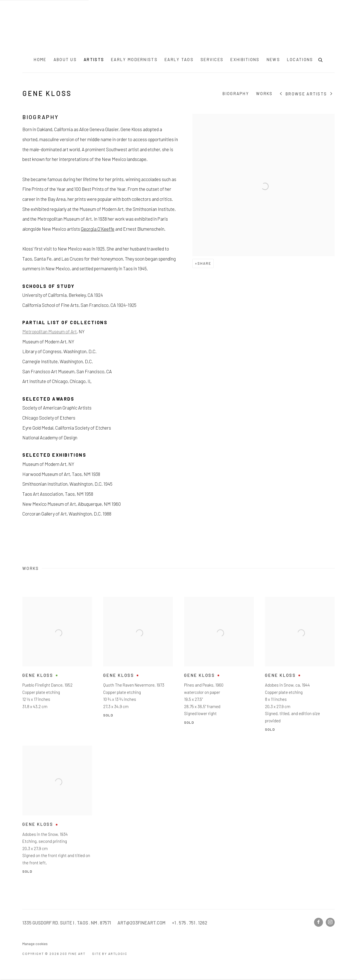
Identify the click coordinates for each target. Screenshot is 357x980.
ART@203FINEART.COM (141, 923)
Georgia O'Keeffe (98, 229)
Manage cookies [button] (35, 944)
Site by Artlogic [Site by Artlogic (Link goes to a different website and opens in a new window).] (110, 953)
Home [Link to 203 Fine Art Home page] (40, 60)
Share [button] (204, 263)
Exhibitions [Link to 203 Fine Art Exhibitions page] (245, 60)
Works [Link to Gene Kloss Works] (264, 94)
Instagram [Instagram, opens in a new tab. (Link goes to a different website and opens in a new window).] (330, 922)
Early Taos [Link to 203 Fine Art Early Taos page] (179, 60)
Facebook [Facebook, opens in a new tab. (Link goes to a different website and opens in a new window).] (319, 922)
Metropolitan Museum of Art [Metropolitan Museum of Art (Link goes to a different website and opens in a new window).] (50, 331)
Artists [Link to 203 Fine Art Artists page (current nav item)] (94, 60)
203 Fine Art (178, 27)
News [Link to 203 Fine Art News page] (273, 60)
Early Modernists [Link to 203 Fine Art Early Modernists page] (134, 60)
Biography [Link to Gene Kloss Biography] (236, 94)
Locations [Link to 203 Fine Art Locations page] (300, 60)
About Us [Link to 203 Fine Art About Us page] (65, 60)
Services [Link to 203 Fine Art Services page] (212, 60)
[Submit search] (321, 59)
